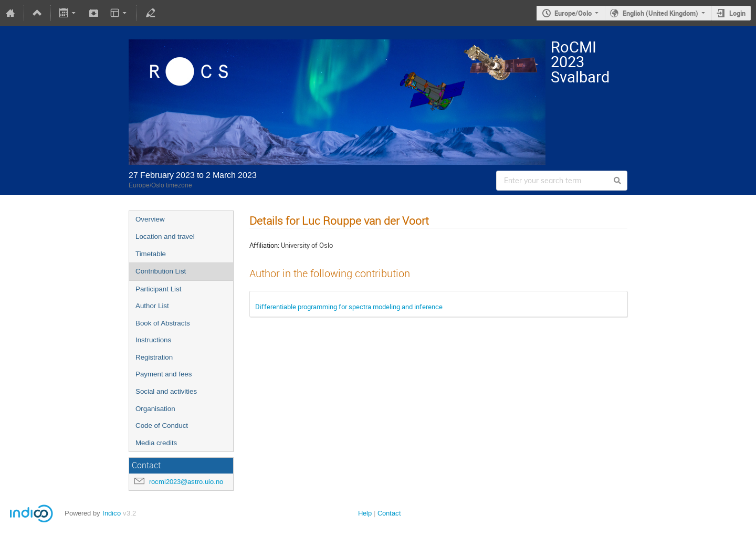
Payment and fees (164, 374)
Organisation (155, 409)
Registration (154, 357)
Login (737, 13)
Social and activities (166, 391)
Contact (389, 513)
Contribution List (161, 271)
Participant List (158, 289)
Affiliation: (264, 245)
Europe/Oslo (573, 13)
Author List (152, 306)
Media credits (156, 443)
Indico (112, 513)
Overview (150, 219)
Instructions (153, 340)
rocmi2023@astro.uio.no (186, 482)
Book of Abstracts (163, 323)
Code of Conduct (162, 425)
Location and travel (165, 237)
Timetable (151, 254)
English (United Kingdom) (660, 13)
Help (365, 513)
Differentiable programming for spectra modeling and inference (349, 307)
